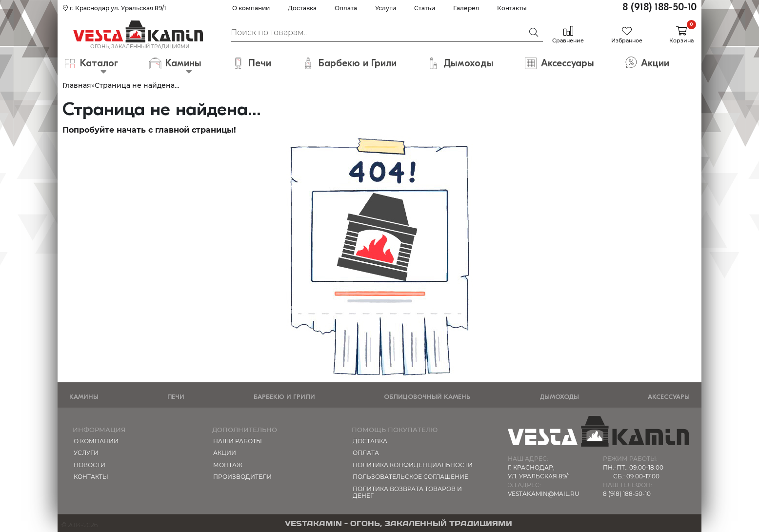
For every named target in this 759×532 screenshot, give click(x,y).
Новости (90, 465)
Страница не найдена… (137, 85)
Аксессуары (669, 397)
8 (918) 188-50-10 (659, 7)
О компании (251, 8)
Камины (84, 397)
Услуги (386, 8)
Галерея (466, 8)
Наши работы (238, 441)
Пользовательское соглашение (410, 477)
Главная (77, 85)
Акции (225, 453)
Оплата (346, 8)
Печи (176, 397)
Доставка (302, 8)
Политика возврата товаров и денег (407, 492)
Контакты (512, 8)
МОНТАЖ (228, 465)
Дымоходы (559, 397)
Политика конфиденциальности (413, 465)
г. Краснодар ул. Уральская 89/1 (114, 8)
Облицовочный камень (427, 397)
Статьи (425, 8)
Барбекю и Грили (284, 397)
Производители (242, 477)
